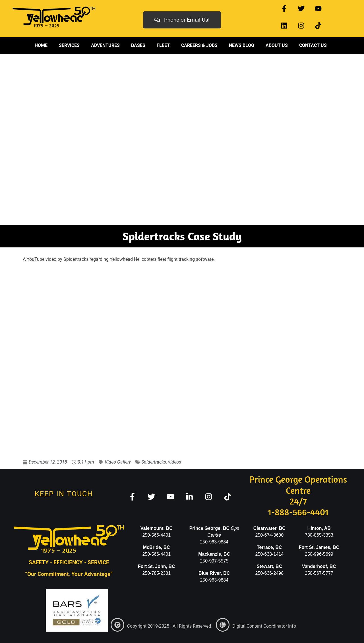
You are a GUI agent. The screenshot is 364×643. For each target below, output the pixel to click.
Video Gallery (118, 462)
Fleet (163, 45)
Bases (138, 45)
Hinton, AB (319, 528)
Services (69, 45)
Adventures (105, 45)
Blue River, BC (214, 573)
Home (41, 45)
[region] (182, 139)
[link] (117, 625)
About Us (277, 45)
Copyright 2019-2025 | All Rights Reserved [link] (169, 626)
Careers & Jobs (199, 45)
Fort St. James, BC (319, 547)
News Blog (242, 45)
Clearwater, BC (269, 528)
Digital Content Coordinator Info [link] (264, 626)
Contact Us (313, 45)
